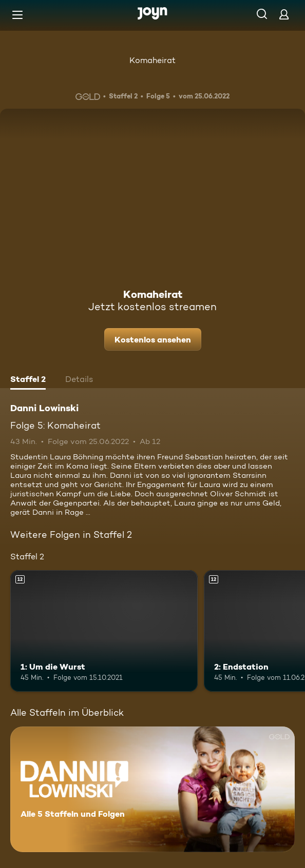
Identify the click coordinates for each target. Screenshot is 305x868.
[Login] (284, 14)
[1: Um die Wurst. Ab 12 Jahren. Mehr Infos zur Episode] (104, 631)
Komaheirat (153, 60)
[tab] (28, 380)
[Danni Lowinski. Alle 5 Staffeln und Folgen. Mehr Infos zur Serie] (153, 789)
